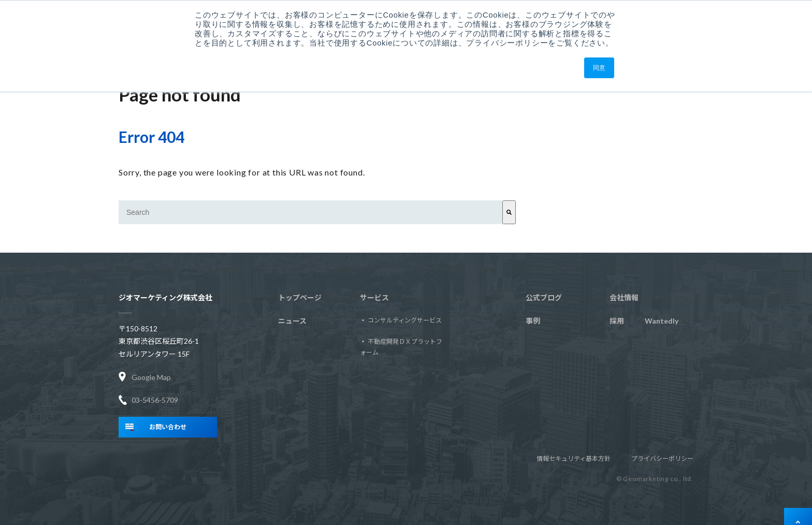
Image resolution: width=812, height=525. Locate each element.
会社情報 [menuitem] (624, 297)
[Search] (509, 212)
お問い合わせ (168, 427)
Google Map (151, 377)
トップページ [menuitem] (300, 297)
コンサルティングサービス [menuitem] (405, 320)
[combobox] (310, 212)
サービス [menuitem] (374, 297)
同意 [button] (599, 68)
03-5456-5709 (155, 400)
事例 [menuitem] (533, 321)
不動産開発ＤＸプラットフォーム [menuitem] (401, 347)
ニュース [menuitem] (292, 321)
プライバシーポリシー (662, 458)
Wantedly (644, 321)
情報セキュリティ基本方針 (574, 458)
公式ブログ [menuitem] (544, 297)
